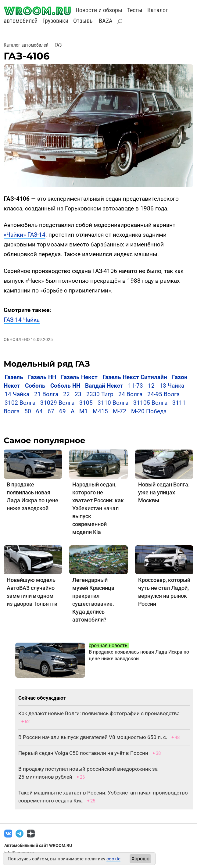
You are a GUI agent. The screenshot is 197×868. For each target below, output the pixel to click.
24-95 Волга (163, 394)
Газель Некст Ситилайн (135, 377)
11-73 (136, 386)
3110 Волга (113, 403)
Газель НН (42, 377)
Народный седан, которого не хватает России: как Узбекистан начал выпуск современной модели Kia (98, 508)
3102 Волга (20, 403)
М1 (84, 411)
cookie (113, 859)
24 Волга (130, 394)
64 (39, 411)
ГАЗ (58, 45)
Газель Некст (79, 377)
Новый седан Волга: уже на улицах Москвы (164, 492)
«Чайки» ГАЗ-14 (25, 235)
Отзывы (84, 21)
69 (63, 411)
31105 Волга (150, 403)
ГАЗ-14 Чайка (22, 320)
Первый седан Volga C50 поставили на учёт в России (83, 753)
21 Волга (46, 394)
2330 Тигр (100, 394)
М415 (100, 411)
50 (28, 411)
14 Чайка (17, 394)
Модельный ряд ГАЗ (47, 364)
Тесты (135, 10)
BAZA (106, 21)
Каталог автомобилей (26, 45)
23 (78, 394)
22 (66, 394)
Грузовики (55, 21)
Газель (14, 377)
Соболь (35, 386)
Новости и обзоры (99, 10)
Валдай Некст (104, 386)
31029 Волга (57, 403)
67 (51, 411)
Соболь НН (65, 386)
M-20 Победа (149, 411)
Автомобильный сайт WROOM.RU (38, 845)
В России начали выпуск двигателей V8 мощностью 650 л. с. (93, 737)
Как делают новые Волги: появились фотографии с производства (99, 713)
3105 (86, 403)
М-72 (120, 411)
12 (151, 386)
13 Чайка (172, 386)
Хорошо (140, 859)
